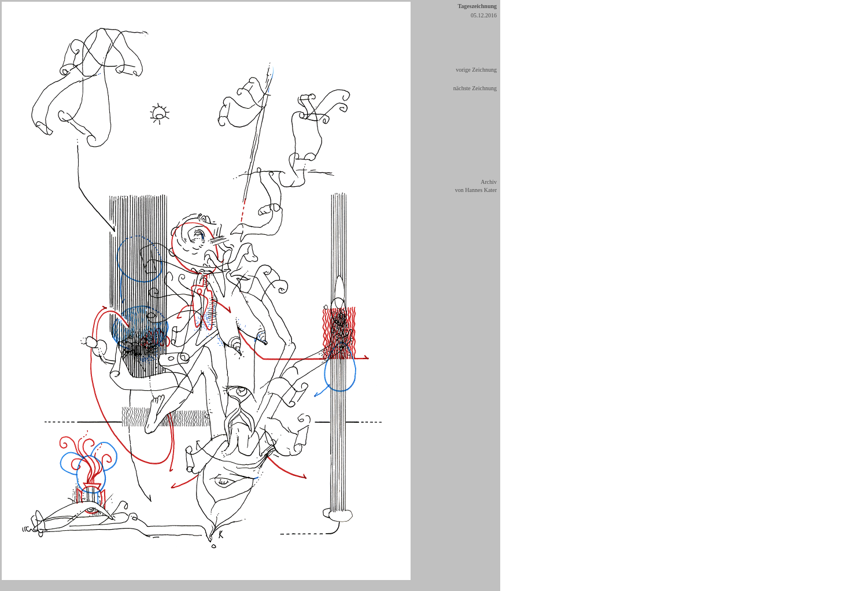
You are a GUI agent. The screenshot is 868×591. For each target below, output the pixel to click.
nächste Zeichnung (475, 88)
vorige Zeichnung (476, 70)
